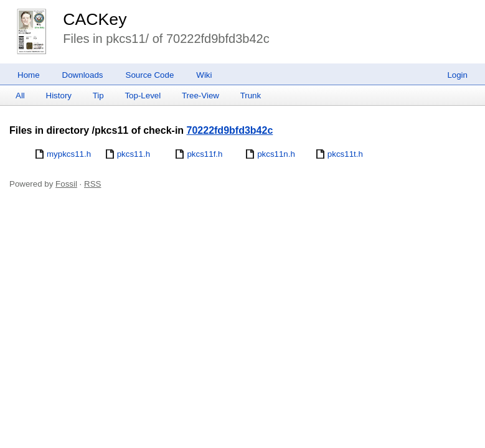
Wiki (204, 75)
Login (457, 75)
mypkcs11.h (69, 154)
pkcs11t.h (345, 154)
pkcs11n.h (276, 154)
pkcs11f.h (205, 154)
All (20, 96)
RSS (92, 184)
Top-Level (143, 96)
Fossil (66, 184)
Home (29, 75)
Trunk (251, 96)
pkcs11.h (134, 154)
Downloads (83, 75)
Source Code (150, 75)
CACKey (95, 19)
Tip (98, 96)
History (59, 96)
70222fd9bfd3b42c (230, 130)
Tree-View (200, 96)
